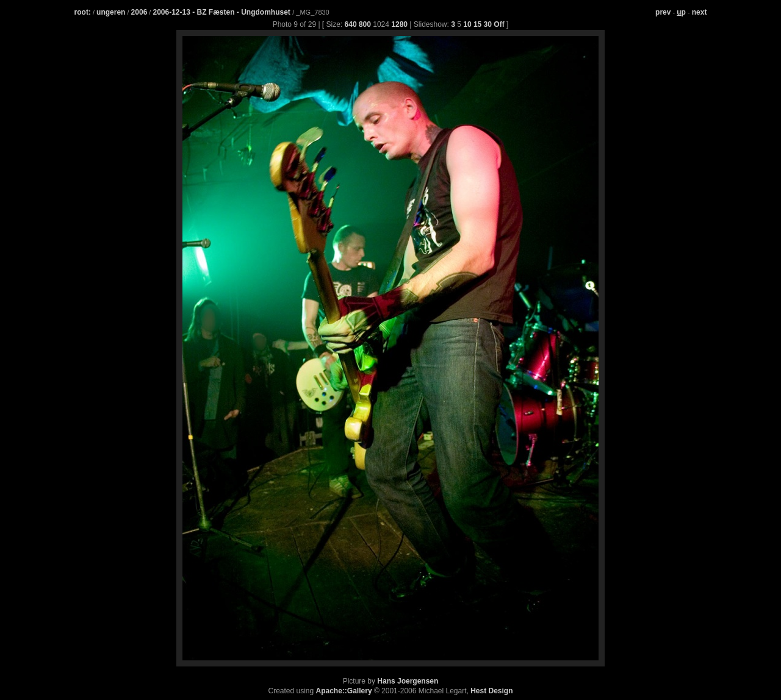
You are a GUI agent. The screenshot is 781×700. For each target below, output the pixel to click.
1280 (399, 24)
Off (499, 24)
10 (467, 24)
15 (477, 24)
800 (365, 24)
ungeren (111, 12)
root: (83, 12)
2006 (139, 12)
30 (488, 24)
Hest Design (491, 691)
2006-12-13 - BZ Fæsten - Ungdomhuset (222, 12)
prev (663, 12)
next (700, 12)
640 (351, 24)
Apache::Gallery (344, 691)
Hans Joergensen (408, 681)
